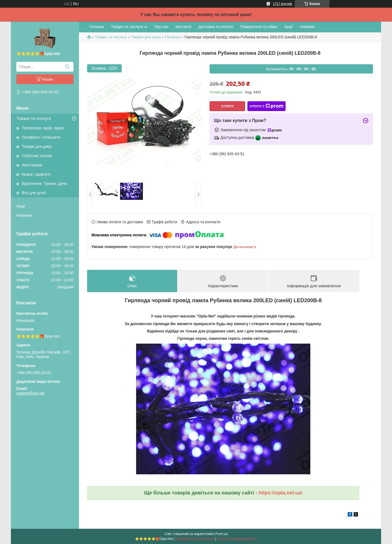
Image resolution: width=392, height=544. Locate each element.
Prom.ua (221, 534)
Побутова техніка (37, 156)
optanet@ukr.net (30, 393)
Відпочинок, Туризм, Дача (44, 184)
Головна (97, 27)
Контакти (183, 27)
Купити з (267, 106)
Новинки (24, 215)
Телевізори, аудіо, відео (43, 128)
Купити (227, 106)
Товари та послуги (34, 118)
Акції (21, 206)
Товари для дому (37, 146)
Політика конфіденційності (237, 539)
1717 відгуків (282, 4)
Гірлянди (173, 37)
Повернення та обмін (259, 27)
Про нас (161, 27)
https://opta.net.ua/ (281, 493)
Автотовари (32, 165)
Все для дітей (34, 193)
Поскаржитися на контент (195, 539)
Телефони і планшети (41, 137)
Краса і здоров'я (36, 174)
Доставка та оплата (216, 27)
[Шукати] (67, 67)
